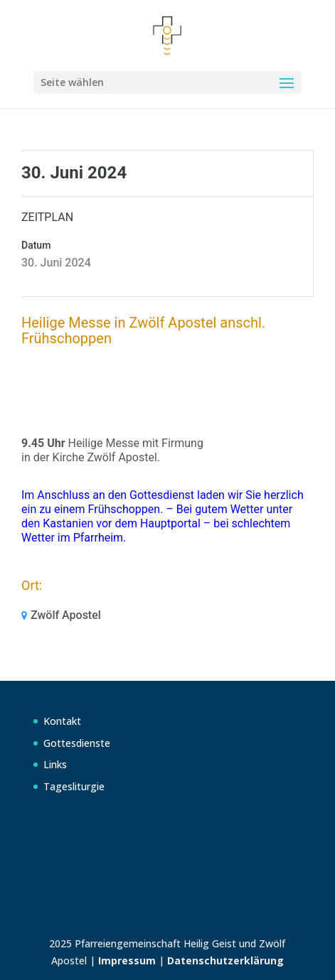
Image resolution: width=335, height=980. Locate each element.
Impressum (127, 960)
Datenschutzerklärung (225, 960)
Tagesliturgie (74, 786)
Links (55, 764)
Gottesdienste (77, 743)
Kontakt (62, 721)
